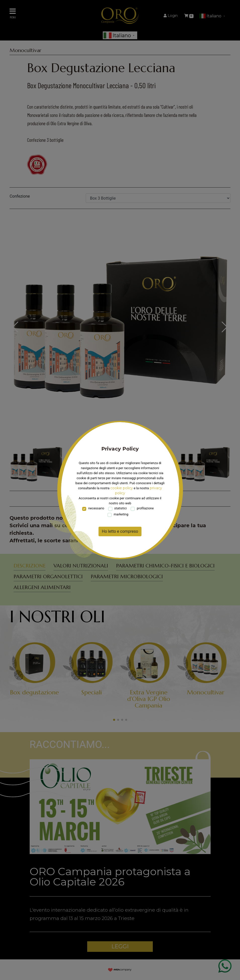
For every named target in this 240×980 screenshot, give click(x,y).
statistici (121, 508)
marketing (121, 514)
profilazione (145, 508)
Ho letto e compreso (120, 531)
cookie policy (122, 488)
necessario (96, 508)
